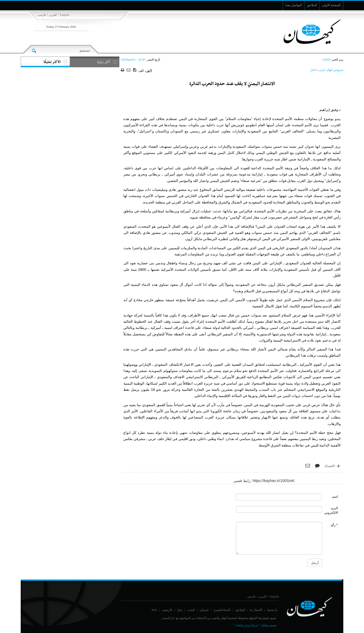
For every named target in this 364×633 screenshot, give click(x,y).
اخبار (313, 70)
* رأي (334, 525)
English (65, 15)
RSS (154, 610)
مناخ (180, 610)
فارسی (42, 15)
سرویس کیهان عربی (331, 70)
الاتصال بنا (256, 610)
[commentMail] (279, 509)
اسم (335, 497)
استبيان (204, 610)
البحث (191, 610)
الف (141, 71)
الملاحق (240, 610)
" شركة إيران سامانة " (247, 625)
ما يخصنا (272, 610)
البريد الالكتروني (331, 510)
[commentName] (279, 497)
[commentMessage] (279, 538)
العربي (53, 15)
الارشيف (167, 610)
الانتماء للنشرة (222, 610)
